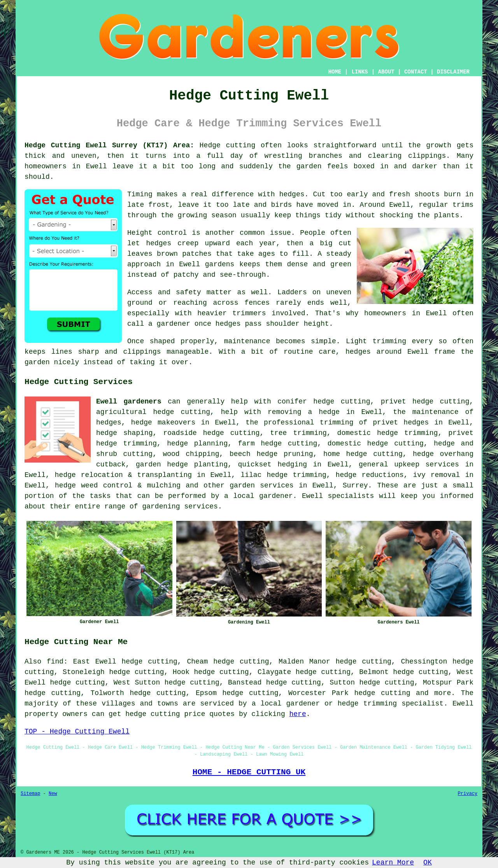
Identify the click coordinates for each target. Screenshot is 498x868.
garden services (261, 486)
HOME (335, 72)
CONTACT (416, 72)
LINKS (359, 72)
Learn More (393, 863)
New (53, 794)
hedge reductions (370, 475)
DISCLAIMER (453, 72)
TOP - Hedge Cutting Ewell (77, 732)
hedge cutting (289, 444)
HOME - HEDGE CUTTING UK (249, 772)
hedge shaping (124, 433)
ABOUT (386, 72)
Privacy (468, 794)
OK (428, 863)
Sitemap (30, 794)
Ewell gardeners (129, 402)
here (298, 714)
